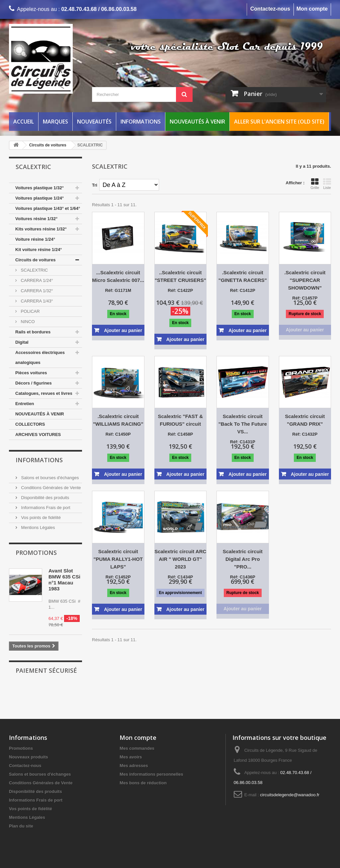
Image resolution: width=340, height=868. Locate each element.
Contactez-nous (270, 9)
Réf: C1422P (180, 290)
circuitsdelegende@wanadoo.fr (290, 795)
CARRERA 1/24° (36, 280)
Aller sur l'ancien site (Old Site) (279, 122)
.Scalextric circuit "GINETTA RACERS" (243, 276)
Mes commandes (137, 748)
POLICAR (30, 311)
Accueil (24, 122)
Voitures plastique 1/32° (40, 188)
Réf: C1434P (180, 577)
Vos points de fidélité (40, 518)
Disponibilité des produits (44, 498)
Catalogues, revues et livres (44, 393)
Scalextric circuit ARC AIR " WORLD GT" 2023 (180, 559)
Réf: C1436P (243, 577)
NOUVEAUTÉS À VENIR (40, 414)
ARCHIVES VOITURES (38, 434)
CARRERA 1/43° (36, 301)
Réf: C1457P (305, 298)
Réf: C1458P (180, 434)
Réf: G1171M (118, 290)
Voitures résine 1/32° (36, 219)
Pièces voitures (31, 373)
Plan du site (21, 826)
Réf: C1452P (118, 577)
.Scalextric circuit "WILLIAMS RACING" (118, 420)
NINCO (27, 322)
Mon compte (312, 9)
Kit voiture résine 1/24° (39, 250)
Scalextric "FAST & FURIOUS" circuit (181, 420)
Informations (141, 122)
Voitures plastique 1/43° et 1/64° (48, 208)
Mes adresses (134, 766)
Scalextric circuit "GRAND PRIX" (305, 420)
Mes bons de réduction (143, 783)
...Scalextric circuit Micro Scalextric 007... (118, 276)
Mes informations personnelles (151, 774)
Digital (22, 342)
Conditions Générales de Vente (50, 488)
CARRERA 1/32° (36, 291)
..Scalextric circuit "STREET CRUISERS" (180, 276)
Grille (315, 184)
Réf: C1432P (305, 434)
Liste (327, 184)
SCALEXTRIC (34, 270)
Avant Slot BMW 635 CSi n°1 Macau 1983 (64, 580)
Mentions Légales (38, 527)
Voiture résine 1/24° (35, 239)
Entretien (25, 404)
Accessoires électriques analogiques (40, 357)
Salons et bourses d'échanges (49, 478)
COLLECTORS (30, 424)
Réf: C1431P (243, 442)
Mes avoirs (131, 757)
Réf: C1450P (118, 434)
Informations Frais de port (45, 508)
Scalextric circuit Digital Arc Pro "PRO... (243, 559)
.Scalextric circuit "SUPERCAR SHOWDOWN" (305, 280)
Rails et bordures (33, 332)
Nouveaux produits (29, 757)
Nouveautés (94, 122)
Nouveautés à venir (197, 122)
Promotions (36, 553)
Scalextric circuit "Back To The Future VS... (243, 424)
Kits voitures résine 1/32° (41, 229)
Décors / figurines (34, 383)
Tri (95, 185)
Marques (55, 122)
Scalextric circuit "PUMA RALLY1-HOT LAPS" (118, 559)
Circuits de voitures (35, 260)
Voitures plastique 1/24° (40, 198)
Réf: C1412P (243, 290)
